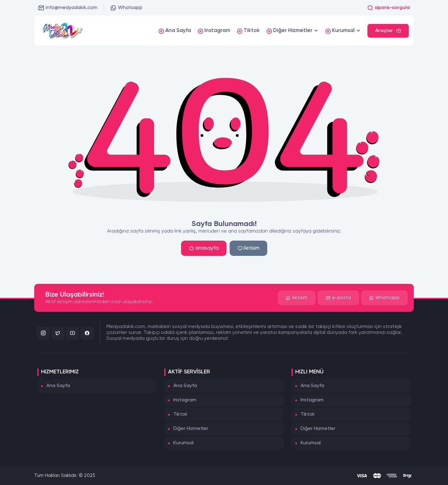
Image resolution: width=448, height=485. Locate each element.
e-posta (338, 298)
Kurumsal (183, 443)
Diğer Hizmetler (191, 429)
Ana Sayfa (58, 386)
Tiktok (180, 414)
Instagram (185, 400)
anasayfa (204, 248)
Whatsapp (126, 8)
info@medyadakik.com (68, 8)
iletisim (248, 248)
